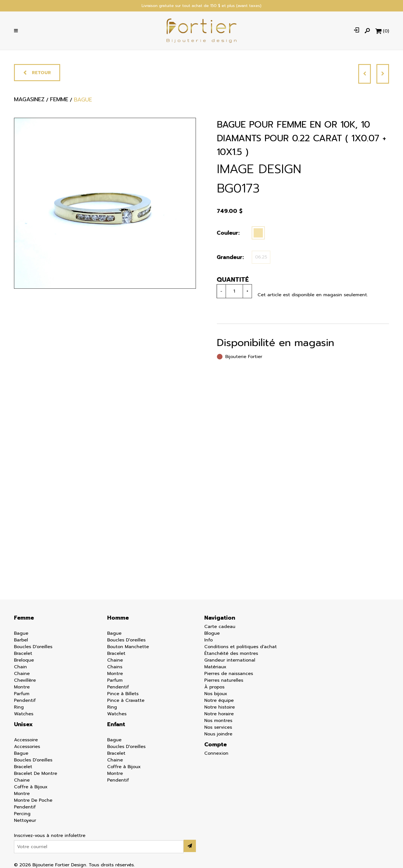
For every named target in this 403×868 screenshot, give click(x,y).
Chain (20, 667)
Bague (21, 633)
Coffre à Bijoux (31, 787)
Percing (22, 814)
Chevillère (25, 680)
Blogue (212, 633)
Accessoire (26, 740)
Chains (115, 667)
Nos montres (218, 721)
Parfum (22, 694)
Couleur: (226, 233)
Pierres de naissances (229, 674)
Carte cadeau (220, 627)
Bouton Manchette (128, 647)
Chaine (22, 674)
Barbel (21, 640)
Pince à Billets (123, 694)
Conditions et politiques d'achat (241, 647)
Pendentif (25, 700)
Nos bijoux (216, 694)
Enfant (116, 724)
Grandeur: (228, 257)
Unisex (23, 724)
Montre (22, 687)
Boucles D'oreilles (33, 647)
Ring (19, 707)
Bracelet (23, 653)
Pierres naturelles (224, 680)
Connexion (216, 753)
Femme (24, 618)
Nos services (218, 727)
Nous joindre (218, 734)
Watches (24, 714)
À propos (214, 687)
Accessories (27, 747)
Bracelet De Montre (36, 773)
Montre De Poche (33, 800)
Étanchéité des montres (231, 653)
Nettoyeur (25, 820)
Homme (118, 618)
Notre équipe (219, 700)
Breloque (24, 660)
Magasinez (29, 103)
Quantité (231, 280)
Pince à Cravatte (126, 700)
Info (208, 640)
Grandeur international (230, 660)
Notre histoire (220, 707)
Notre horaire (219, 714)
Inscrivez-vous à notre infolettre (50, 836)
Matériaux (215, 667)
